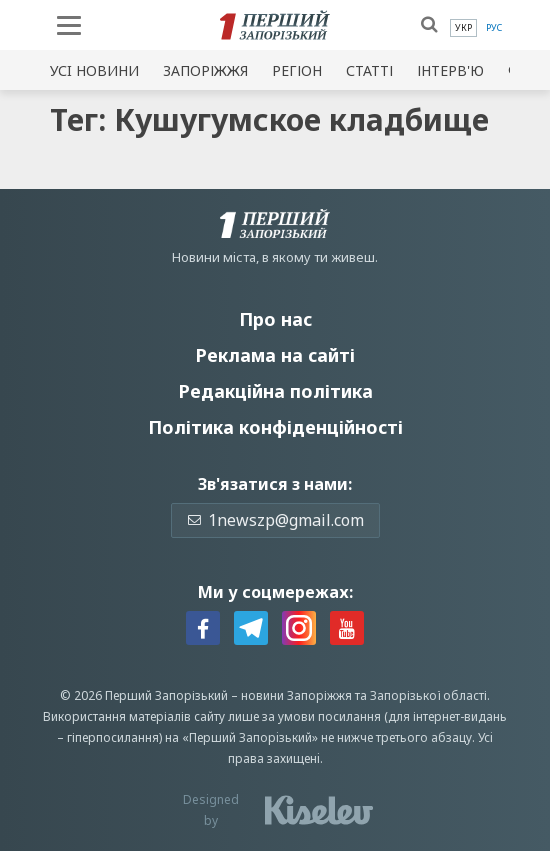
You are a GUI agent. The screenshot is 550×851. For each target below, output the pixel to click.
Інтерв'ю (450, 70)
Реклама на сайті (275, 355)
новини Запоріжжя (296, 695)
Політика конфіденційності (275, 427)
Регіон (297, 70)
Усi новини (94, 70)
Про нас (275, 319)
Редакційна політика (275, 391)
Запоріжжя (205, 70)
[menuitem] (463, 28)
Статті (369, 70)
